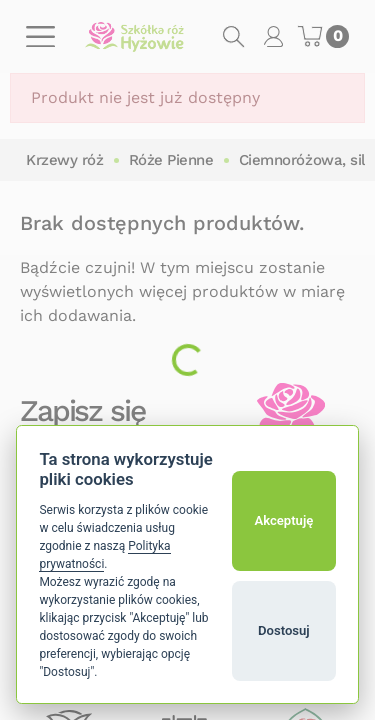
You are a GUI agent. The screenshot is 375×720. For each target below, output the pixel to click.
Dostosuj (284, 630)
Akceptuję (283, 520)
